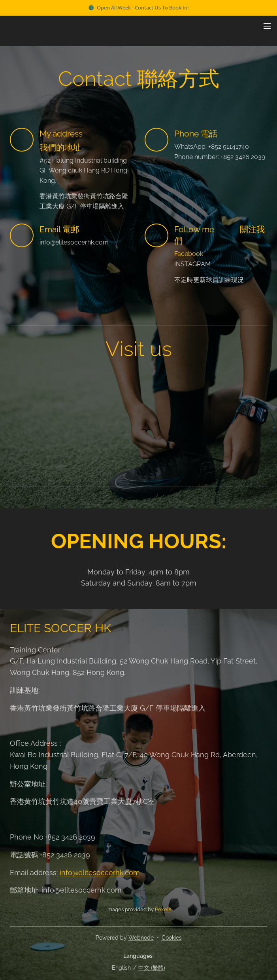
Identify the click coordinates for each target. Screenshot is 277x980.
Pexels (163, 909)
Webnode (141, 938)
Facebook (189, 254)
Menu (267, 26)
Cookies (172, 938)
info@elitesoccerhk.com (100, 872)
